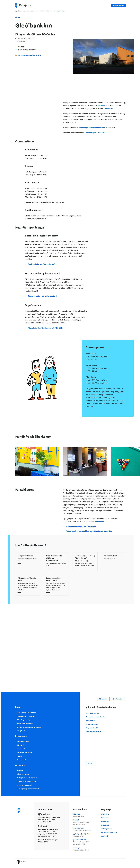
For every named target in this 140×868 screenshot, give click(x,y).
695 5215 (21, 47)
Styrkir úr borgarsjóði (24, 785)
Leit (91, 763)
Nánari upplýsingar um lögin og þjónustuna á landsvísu (89, 531)
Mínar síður (119, 699)
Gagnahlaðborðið (92, 728)
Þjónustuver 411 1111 (85, 842)
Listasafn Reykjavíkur (94, 732)
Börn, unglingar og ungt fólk (29, 11)
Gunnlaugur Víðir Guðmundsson (92, 127)
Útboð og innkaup (23, 774)
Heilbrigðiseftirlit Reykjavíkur (27, 778)
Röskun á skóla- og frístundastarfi (42, 296)
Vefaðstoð (85, 815)
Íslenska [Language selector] (104, 699)
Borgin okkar (91, 721)
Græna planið (21, 760)
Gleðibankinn (61, 11)
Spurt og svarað (85, 829)
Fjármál (19, 756)
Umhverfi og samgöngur (25, 723)
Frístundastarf (42, 11)
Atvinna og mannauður (24, 752)
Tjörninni (101, 106)
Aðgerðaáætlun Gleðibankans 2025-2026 (46, 328)
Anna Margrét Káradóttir (95, 133)
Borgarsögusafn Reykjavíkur (96, 717)
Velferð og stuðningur (24, 720)
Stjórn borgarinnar (23, 741)
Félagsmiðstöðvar (51, 11)
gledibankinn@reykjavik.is (27, 50)
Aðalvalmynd (120, 5)
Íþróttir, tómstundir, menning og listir (30, 727)
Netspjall (85, 822)
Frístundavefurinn (92, 724)
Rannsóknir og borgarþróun (26, 781)
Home (16, 11)
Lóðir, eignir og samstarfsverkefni (28, 789)
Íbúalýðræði (21, 731)
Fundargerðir (21, 749)
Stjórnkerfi (20, 745)
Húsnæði (20, 770)
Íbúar (20, 11)
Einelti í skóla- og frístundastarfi (41, 264)
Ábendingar (85, 849)
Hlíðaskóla (109, 108)
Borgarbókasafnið (92, 713)
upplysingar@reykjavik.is (85, 835)
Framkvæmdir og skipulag (26, 716)
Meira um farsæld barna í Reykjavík (81, 527)
